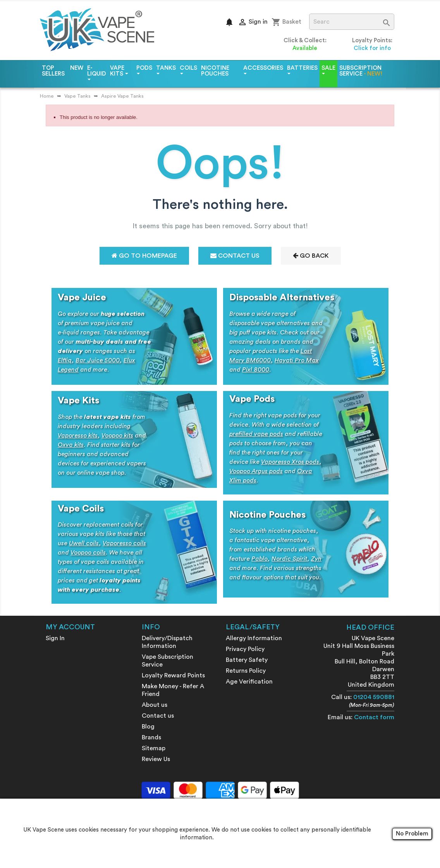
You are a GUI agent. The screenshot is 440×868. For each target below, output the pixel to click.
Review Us (156, 759)
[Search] (352, 22)
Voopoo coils (88, 553)
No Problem (412, 834)
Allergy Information (254, 638)
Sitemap (154, 748)
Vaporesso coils (124, 543)
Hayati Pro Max (297, 360)
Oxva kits (71, 445)
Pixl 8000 (256, 370)
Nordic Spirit (289, 559)
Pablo (260, 559)
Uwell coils (84, 543)
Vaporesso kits (78, 436)
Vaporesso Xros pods (290, 462)
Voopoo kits (117, 436)
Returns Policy (246, 671)
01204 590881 (374, 697)
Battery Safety (247, 660)
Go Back (311, 256)
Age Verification (249, 682)
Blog (148, 727)
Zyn (316, 559)
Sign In (55, 638)
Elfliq (65, 360)
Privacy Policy (245, 649)
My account (70, 627)
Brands (151, 737)
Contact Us (235, 256)
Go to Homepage (144, 256)
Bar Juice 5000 (98, 360)
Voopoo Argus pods (256, 471)
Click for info (372, 48)
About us (155, 705)
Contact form (374, 717)
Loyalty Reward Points (173, 675)
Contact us (158, 716)
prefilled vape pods (256, 434)
